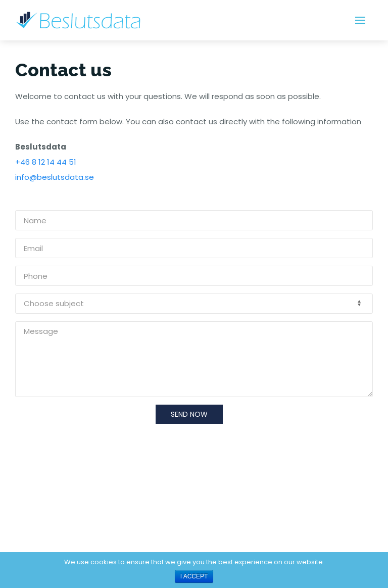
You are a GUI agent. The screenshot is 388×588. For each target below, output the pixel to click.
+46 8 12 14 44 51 (46, 162)
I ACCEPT (194, 576)
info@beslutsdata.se (55, 177)
